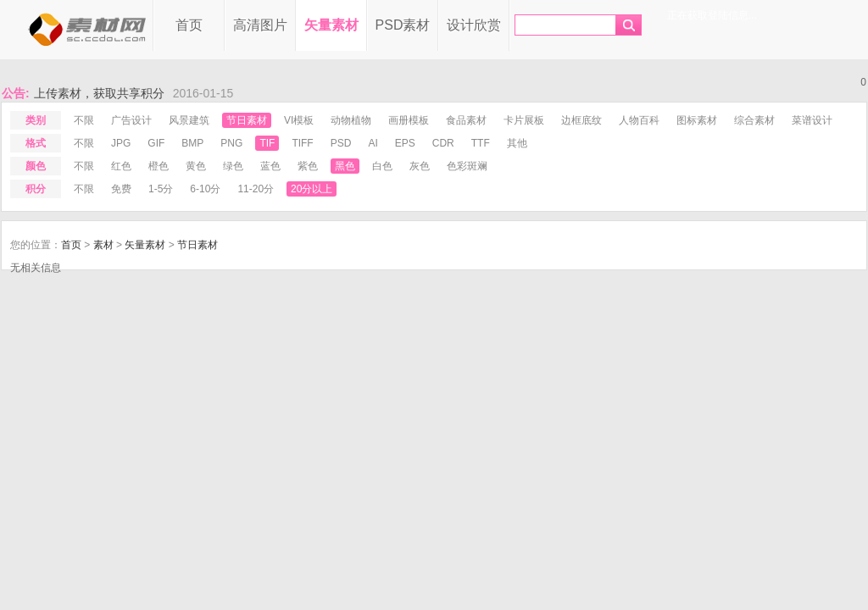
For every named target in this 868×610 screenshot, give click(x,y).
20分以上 (312, 189)
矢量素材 (331, 25)
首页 (189, 25)
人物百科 (639, 120)
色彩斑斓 (467, 166)
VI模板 (299, 120)
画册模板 (409, 120)
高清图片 (260, 25)
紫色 (308, 166)
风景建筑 (189, 120)
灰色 (420, 166)
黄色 (196, 166)
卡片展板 (524, 120)
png (231, 143)
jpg (121, 143)
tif (267, 143)
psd (341, 143)
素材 (103, 245)
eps (405, 143)
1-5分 (161, 189)
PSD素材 (403, 25)
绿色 (233, 166)
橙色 (159, 166)
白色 (382, 166)
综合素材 (754, 120)
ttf (481, 143)
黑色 (345, 166)
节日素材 (247, 120)
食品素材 (466, 120)
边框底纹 (581, 120)
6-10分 (205, 189)
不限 (84, 120)
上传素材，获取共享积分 (99, 93)
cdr (443, 143)
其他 (517, 143)
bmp (192, 143)
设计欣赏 (474, 25)
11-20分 (256, 189)
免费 (121, 189)
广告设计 (131, 120)
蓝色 (270, 166)
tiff (302, 143)
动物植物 (351, 120)
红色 (121, 166)
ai (373, 143)
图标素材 (697, 120)
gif (156, 143)
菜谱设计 (812, 120)
